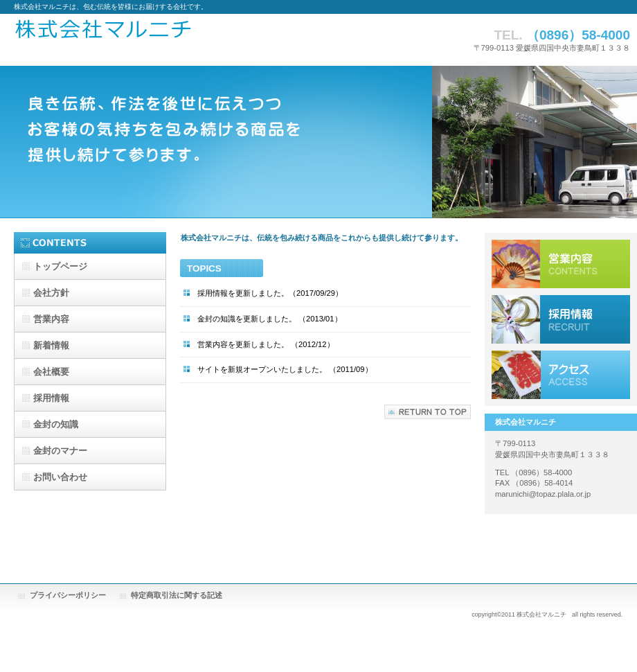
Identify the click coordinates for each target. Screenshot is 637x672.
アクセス (561, 375)
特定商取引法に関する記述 (177, 595)
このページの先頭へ (428, 412)
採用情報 (561, 319)
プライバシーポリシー (68, 595)
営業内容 (561, 264)
